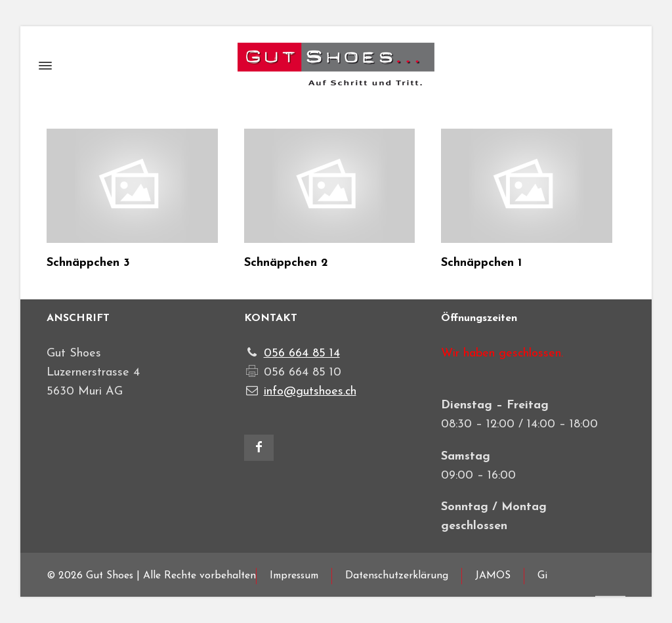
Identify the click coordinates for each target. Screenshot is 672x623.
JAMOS (493, 576)
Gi (542, 576)
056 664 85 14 (302, 354)
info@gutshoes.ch (310, 392)
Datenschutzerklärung (397, 576)
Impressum (294, 576)
